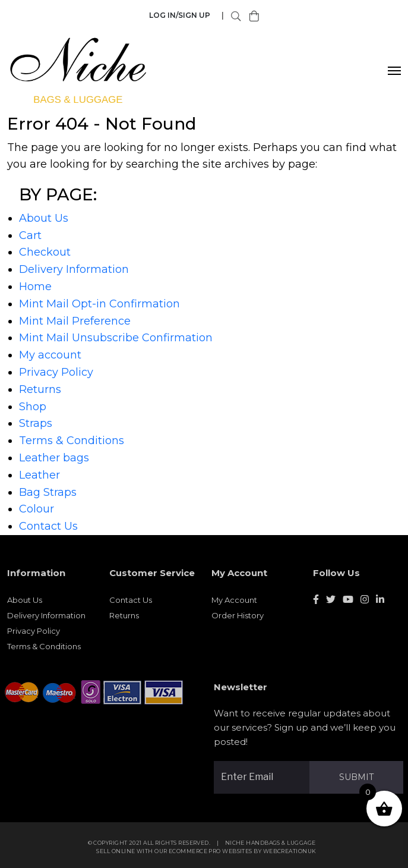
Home (35, 287)
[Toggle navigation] (395, 71)
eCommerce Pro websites (214, 855)
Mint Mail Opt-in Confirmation (99, 304)
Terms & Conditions (72, 441)
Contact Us (48, 526)
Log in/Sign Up (180, 15)
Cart (30, 235)
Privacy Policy (56, 372)
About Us (44, 218)
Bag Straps (48, 492)
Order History (238, 619)
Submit (360, 777)
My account (50, 355)
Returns (40, 389)
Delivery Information (74, 269)
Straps (36, 423)
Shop (33, 407)
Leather (39, 475)
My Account (234, 603)
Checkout (45, 252)
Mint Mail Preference (75, 321)
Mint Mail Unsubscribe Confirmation (116, 338)
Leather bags (54, 458)
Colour (37, 509)
